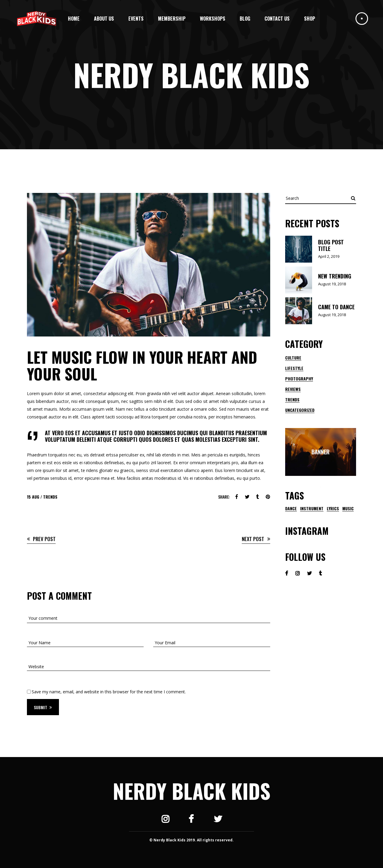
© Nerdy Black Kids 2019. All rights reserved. (191, 840)
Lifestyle (294, 368)
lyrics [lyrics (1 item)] (333, 508)
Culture (293, 358)
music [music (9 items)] (348, 508)
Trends (50, 497)
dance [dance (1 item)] (291, 508)
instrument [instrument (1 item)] (312, 508)
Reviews (293, 389)
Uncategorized (300, 410)
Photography (299, 379)
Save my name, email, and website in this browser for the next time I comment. (109, 692)
